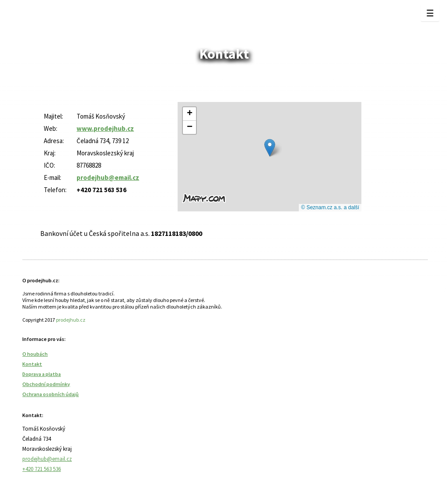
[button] (270, 148)
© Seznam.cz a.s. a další (330, 207)
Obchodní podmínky (46, 384)
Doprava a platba (42, 374)
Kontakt (32, 364)
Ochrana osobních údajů (51, 394)
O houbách (35, 354)
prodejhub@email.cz (47, 459)
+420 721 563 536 (42, 469)
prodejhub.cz (71, 320)
